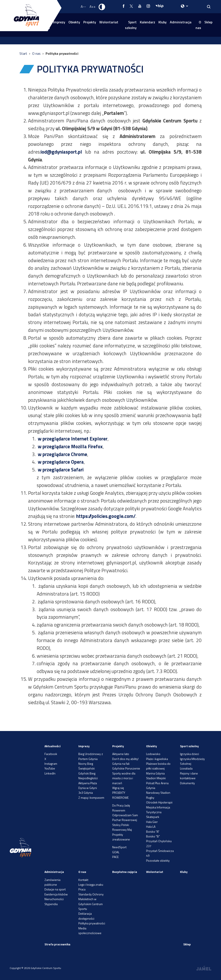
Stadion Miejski (156, 778)
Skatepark (153, 817)
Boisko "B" (153, 836)
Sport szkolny (131, 25)
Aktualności (53, 746)
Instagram (51, 764)
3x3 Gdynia (86, 793)
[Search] (209, 7)
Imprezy (84, 746)
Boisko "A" (153, 831)
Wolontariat (109, 22)
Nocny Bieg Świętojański (87, 766)
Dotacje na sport (55, 889)
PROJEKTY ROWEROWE (120, 795)
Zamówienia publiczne (52, 882)
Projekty (90, 22)
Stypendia (51, 904)
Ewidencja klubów (56, 894)
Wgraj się (118, 788)
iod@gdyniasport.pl (61, 152)
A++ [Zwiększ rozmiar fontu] (93, 6)
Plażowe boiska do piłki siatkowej (158, 766)
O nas (198, 25)
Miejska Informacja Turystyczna (158, 810)
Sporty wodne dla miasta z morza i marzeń (124, 778)
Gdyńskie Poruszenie (126, 768)
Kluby (163, 22)
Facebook (51, 754)
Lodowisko (153, 754)
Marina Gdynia (155, 773)
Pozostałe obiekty (158, 860)
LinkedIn (50, 773)
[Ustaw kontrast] (102, 7)
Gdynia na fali (121, 764)
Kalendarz (148, 22)
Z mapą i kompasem (91, 798)
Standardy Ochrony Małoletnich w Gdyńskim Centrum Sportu (91, 901)
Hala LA (151, 827)
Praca (82, 889)
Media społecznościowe (90, 931)
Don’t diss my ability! (125, 759)
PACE (115, 857)
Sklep (208, 22)
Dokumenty (187, 783)
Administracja (181, 22)
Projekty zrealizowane (121, 837)
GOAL (116, 852)
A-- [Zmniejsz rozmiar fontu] (83, 6)
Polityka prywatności (92, 923)
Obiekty (74, 22)
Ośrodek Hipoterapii (159, 802)
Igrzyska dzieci (189, 754)
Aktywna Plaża (88, 783)
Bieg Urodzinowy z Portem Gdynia (91, 756)
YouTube (50, 768)
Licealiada (186, 768)
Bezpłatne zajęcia (125, 872)
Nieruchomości (54, 899)
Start (24, 53)
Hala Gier (152, 822)
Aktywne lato (121, 754)
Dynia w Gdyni (88, 788)
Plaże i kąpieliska (157, 759)
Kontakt (83, 880)
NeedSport (119, 847)
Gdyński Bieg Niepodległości (88, 776)
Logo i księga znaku (91, 884)
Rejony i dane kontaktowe (189, 776)
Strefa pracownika (57, 944)
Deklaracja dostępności (86, 916)
